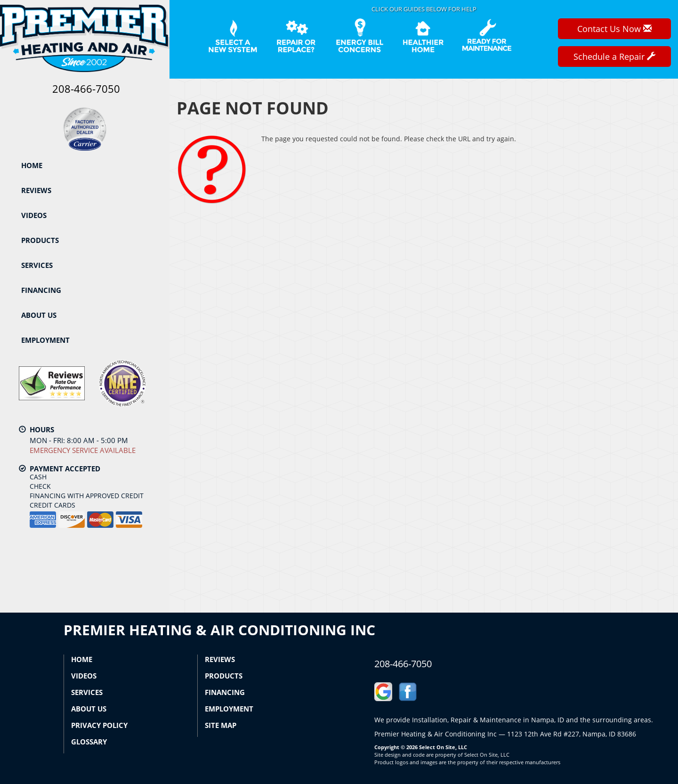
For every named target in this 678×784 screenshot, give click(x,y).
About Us (39, 315)
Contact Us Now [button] (614, 29)
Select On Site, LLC (443, 747)
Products (40, 240)
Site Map (221, 725)
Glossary (89, 742)
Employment (45, 340)
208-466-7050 (403, 664)
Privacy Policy (99, 725)
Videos (34, 215)
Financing (41, 290)
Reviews (36, 190)
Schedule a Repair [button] (614, 57)
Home (32, 165)
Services (37, 265)
